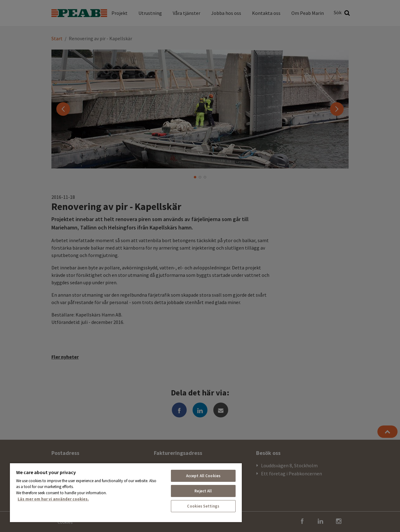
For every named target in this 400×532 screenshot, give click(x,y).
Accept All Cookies (203, 476)
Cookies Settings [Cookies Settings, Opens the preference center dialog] (203, 506)
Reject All (203, 491)
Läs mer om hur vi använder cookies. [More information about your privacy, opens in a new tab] (53, 499)
